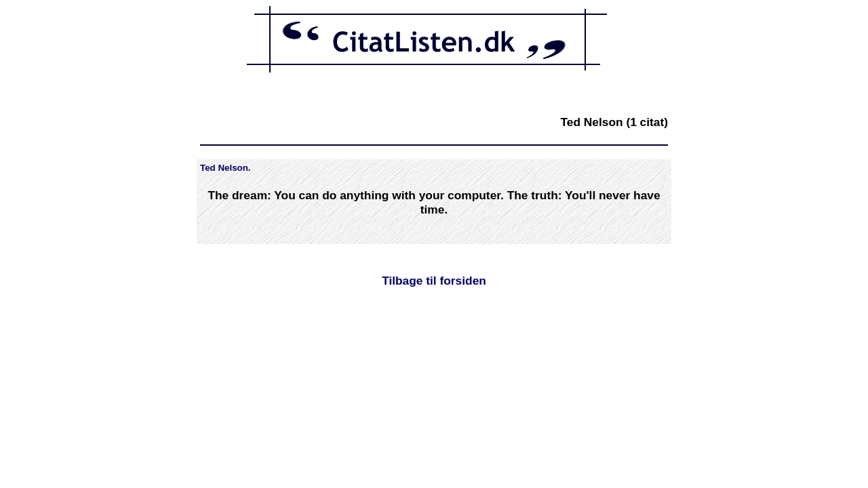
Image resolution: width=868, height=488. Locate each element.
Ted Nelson (224, 168)
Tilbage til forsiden (434, 281)
